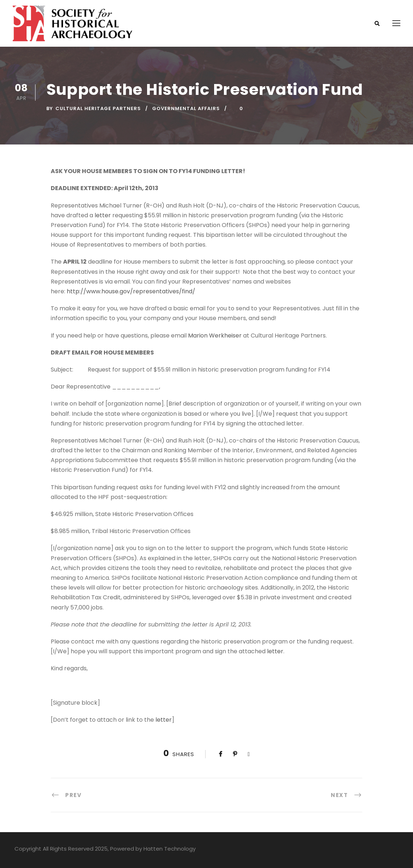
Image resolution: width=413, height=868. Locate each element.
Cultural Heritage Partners (98, 108)
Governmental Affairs (186, 108)
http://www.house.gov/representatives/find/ (131, 291)
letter (103, 215)
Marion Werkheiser (215, 336)
